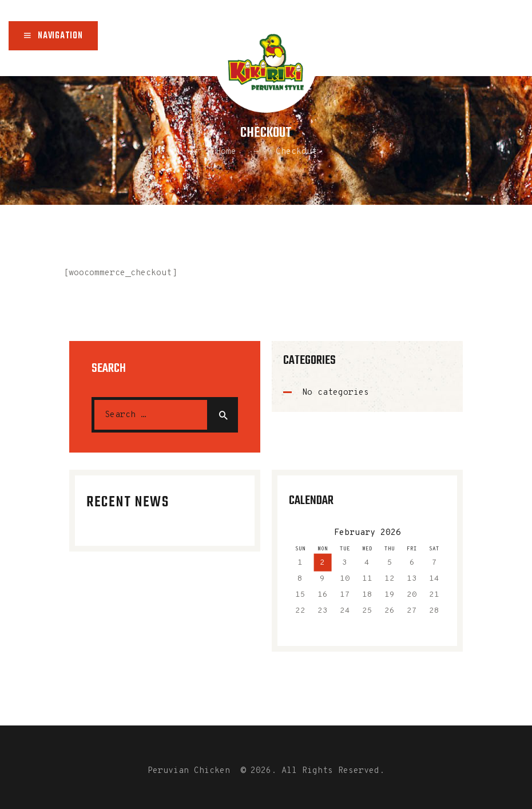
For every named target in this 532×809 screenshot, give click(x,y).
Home (226, 152)
